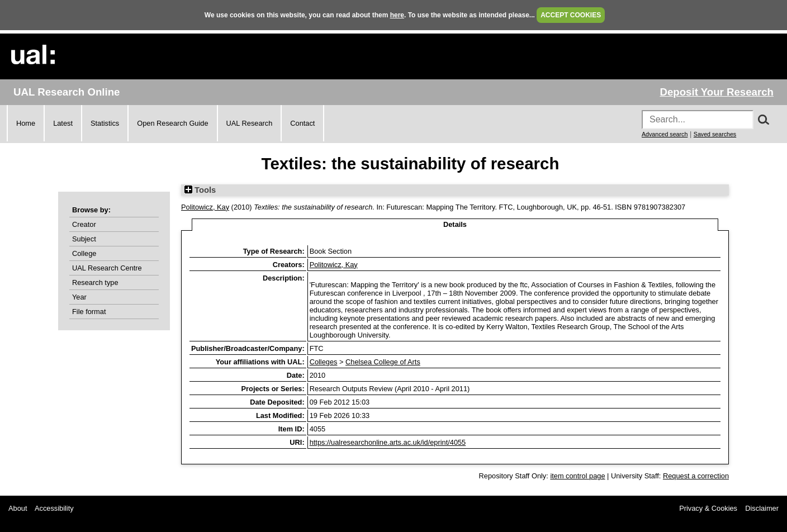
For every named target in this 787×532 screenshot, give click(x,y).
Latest (63, 123)
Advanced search (665, 134)
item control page (577, 476)
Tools (200, 190)
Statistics (105, 123)
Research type (95, 282)
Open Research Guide (172, 123)
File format (89, 312)
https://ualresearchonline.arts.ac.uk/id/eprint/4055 (388, 442)
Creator (84, 224)
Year (79, 297)
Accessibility (54, 508)
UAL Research (250, 123)
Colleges (324, 362)
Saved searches (715, 134)
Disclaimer (762, 508)
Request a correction (696, 476)
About (18, 508)
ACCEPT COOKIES (571, 15)
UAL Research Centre (107, 268)
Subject (84, 239)
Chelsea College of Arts (383, 362)
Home (26, 123)
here (397, 15)
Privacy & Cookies (708, 508)
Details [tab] (455, 224)
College (84, 253)
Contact (302, 123)
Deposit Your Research (717, 92)
